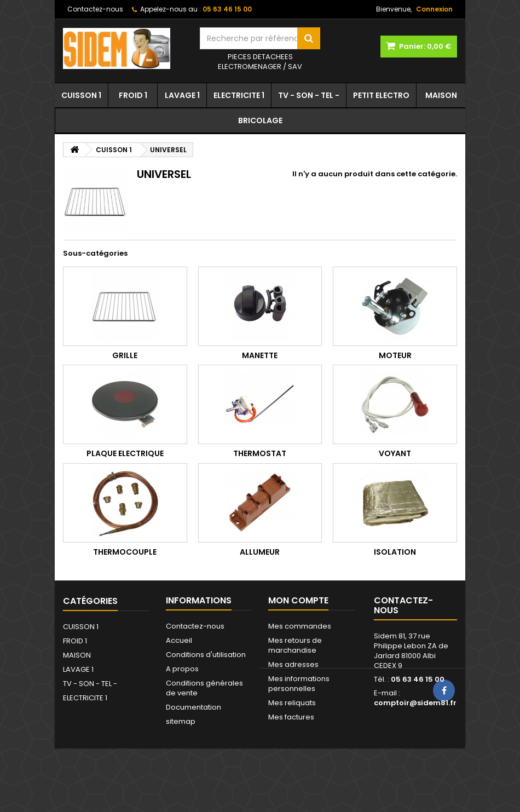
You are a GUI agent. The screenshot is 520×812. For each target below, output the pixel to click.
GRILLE (125, 355)
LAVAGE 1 (182, 95)
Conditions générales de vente (204, 688)
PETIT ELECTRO (381, 95)
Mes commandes (300, 626)
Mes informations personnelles (299, 684)
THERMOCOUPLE (125, 552)
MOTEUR (395, 355)
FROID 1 (133, 95)
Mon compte (298, 600)
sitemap (181, 721)
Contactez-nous (95, 9)
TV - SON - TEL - (309, 95)
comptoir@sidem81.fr (415, 703)
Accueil (179, 640)
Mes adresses (293, 664)
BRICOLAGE (260, 120)
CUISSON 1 (81, 95)
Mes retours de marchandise (295, 645)
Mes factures (291, 717)
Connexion (434, 9)
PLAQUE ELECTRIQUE (125, 453)
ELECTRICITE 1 (239, 95)
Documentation (193, 707)
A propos (182, 669)
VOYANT (395, 453)
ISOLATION (395, 552)
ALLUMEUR (260, 552)
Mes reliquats (292, 703)
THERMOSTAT (260, 453)
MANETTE (260, 355)
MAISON (441, 95)
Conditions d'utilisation (206, 655)
